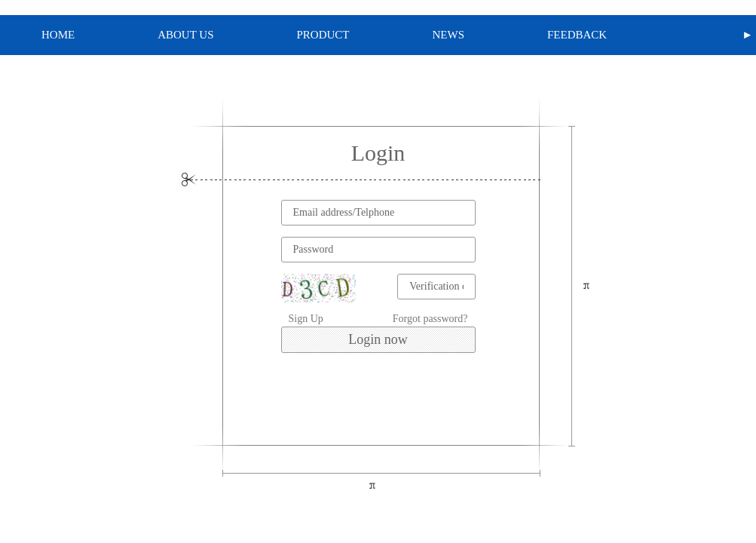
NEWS (449, 35)
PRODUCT (323, 35)
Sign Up (306, 319)
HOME (58, 35)
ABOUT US (185, 35)
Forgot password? (430, 319)
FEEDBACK (577, 35)
